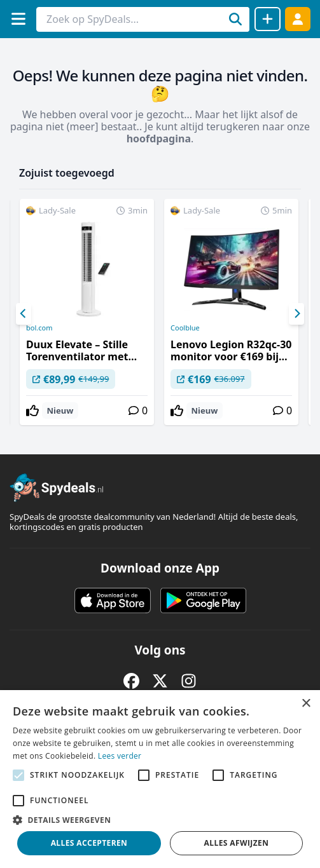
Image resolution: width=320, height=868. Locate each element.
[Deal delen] (268, 19)
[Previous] (24, 314)
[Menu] (18, 19)
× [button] (306, 704)
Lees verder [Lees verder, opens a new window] (120, 756)
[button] (160, 820)
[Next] (296, 314)
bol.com (39, 328)
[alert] (160, 779)
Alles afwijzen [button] (237, 843)
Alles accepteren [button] (89, 843)
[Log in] (298, 19)
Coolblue (185, 328)
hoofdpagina (159, 139)
